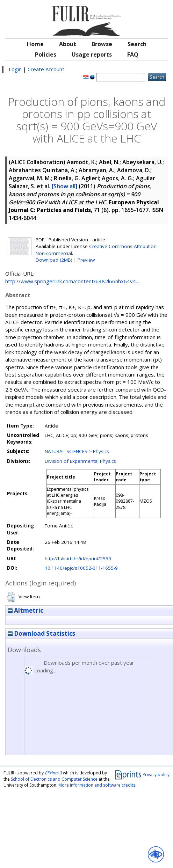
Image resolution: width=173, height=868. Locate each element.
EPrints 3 (53, 773)
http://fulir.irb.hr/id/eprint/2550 (78, 559)
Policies (46, 54)
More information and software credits (97, 785)
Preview (86, 260)
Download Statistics (41, 633)
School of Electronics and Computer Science (54, 779)
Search (137, 44)
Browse (102, 44)
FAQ (133, 54)
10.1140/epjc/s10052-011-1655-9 (81, 568)
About (68, 44)
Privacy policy (156, 775)
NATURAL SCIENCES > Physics (77, 451)
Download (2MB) (54, 260)
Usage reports (92, 54)
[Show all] (64, 186)
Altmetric (26, 610)
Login (15, 69)
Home (35, 44)
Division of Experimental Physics (80, 461)
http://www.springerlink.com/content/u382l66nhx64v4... (72, 281)
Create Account (46, 69)
